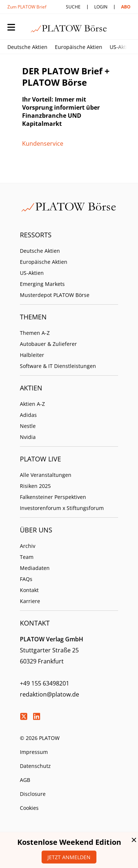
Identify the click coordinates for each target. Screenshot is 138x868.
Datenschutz (35, 766)
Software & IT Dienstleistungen (58, 366)
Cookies (29, 808)
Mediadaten (35, 568)
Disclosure (33, 794)
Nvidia (28, 437)
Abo (126, 7)
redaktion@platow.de (49, 694)
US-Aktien (122, 47)
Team (27, 557)
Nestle (28, 426)
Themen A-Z (35, 333)
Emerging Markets (42, 284)
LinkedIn (36, 716)
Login (101, 7)
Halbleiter (32, 355)
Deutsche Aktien (27, 47)
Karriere (30, 601)
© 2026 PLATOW (40, 738)
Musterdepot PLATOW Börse (55, 295)
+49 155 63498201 (45, 683)
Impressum (34, 752)
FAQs (26, 579)
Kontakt (29, 590)
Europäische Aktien (79, 47)
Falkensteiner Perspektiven (53, 497)
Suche (73, 7)
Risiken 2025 (35, 486)
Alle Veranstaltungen (46, 475)
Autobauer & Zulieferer (48, 344)
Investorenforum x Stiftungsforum (62, 508)
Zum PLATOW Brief (27, 7)
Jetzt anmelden (69, 857)
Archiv (28, 546)
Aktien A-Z (32, 404)
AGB (25, 780)
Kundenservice (43, 144)
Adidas (28, 415)
